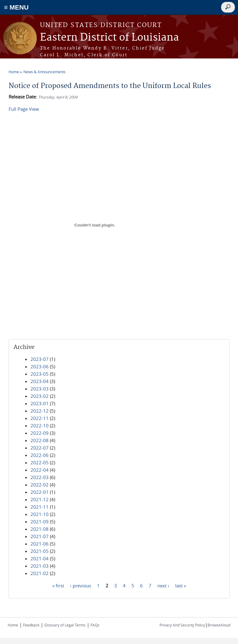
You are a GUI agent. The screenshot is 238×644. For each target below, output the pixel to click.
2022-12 (40, 411)
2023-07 (40, 359)
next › (163, 585)
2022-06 (40, 455)
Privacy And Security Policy (182, 625)
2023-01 (40, 403)
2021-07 (40, 536)
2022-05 (40, 462)
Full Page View (24, 109)
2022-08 (40, 440)
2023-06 (40, 366)
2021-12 (40, 499)
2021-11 (40, 507)
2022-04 (40, 470)
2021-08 (40, 529)
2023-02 (40, 396)
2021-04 (40, 558)
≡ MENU (16, 7)
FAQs (95, 625)
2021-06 (40, 544)
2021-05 (40, 551)
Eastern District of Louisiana (109, 38)
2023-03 (40, 389)
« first (58, 585)
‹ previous (81, 585)
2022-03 (40, 477)
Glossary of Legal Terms (65, 625)
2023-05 (40, 374)
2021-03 (40, 566)
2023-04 (40, 381)
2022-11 (40, 418)
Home (14, 72)
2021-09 (40, 522)
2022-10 (40, 426)
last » (181, 585)
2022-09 (40, 433)
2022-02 (40, 485)
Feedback (31, 625)
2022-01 (40, 492)
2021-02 (40, 573)
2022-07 (40, 448)
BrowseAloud (219, 625)
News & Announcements (44, 72)
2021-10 (40, 514)
